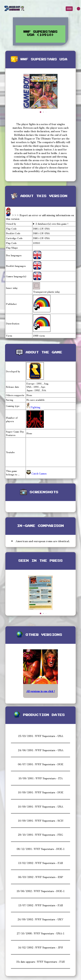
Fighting (35, 407)
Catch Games (37, 473)
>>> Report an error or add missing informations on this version (40, 217)
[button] (40, 112)
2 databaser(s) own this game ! (52, 224)
